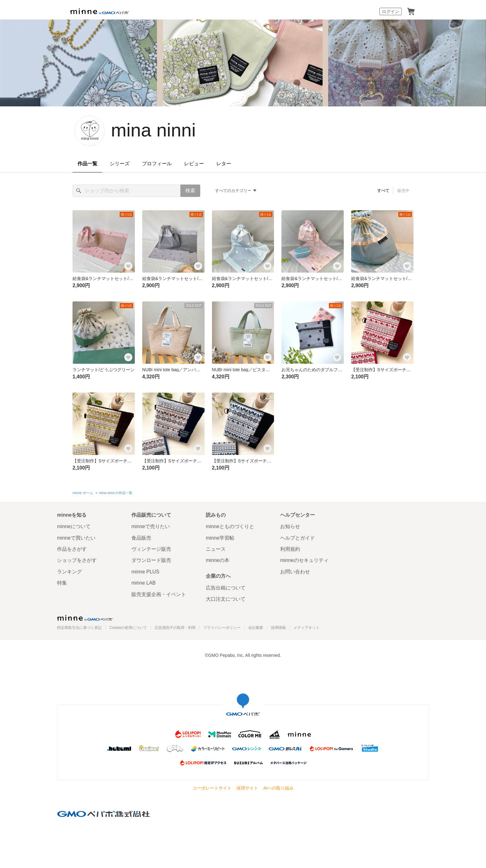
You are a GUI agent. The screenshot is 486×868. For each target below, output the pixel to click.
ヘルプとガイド (298, 538)
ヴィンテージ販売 (151, 549)
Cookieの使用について (128, 628)
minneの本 (218, 560)
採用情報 (278, 628)
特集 (62, 583)
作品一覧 (87, 164)
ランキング (69, 572)
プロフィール (157, 164)
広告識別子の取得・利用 (175, 628)
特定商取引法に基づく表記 (79, 628)
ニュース (216, 549)
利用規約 (290, 549)
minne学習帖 (220, 538)
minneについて (74, 526)
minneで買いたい (76, 538)
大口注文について (226, 599)
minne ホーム (83, 493)
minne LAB (144, 583)
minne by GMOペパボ (99, 11)
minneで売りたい (151, 526)
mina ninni (153, 130)
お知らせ (290, 526)
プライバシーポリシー (222, 628)
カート (411, 11)
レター (224, 164)
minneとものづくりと (230, 526)
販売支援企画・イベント (159, 594)
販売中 (403, 191)
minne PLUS (145, 572)
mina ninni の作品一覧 (116, 493)
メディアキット (307, 628)
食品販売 (141, 538)
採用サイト (247, 788)
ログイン (391, 11)
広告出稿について (226, 588)
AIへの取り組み (278, 788)
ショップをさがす (77, 560)
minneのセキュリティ (304, 560)
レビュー (194, 164)
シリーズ (120, 164)
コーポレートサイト (212, 788)
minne (85, 618)
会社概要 (256, 628)
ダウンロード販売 (151, 560)
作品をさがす (72, 549)
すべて (383, 191)
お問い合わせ (295, 572)
